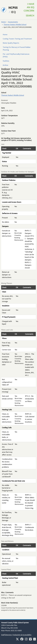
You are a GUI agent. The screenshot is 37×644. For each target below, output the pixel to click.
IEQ (13, 12)
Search (30, 16)
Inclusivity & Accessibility (22, 635)
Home (3, 22)
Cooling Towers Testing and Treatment (17, 39)
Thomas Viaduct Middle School (15, 24)
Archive (5, 65)
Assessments (13, 22)
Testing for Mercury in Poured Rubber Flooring (17, 48)
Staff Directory (7, 635)
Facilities (6, 61)
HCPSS (13, 8)
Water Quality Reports (11, 43)
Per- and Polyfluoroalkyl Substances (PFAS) (16, 55)
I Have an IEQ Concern (29, 7)
